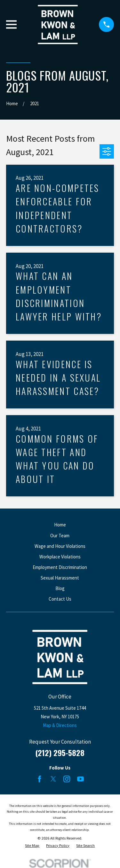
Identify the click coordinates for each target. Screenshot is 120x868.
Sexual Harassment (60, 578)
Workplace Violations (60, 557)
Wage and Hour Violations (60, 546)
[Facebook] (40, 779)
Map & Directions (60, 725)
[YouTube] (80, 779)
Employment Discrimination (60, 567)
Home (60, 525)
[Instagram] (67, 779)
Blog (60, 588)
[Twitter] (53, 779)
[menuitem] (32, 846)
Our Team (60, 536)
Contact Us (60, 599)
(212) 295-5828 (60, 753)
